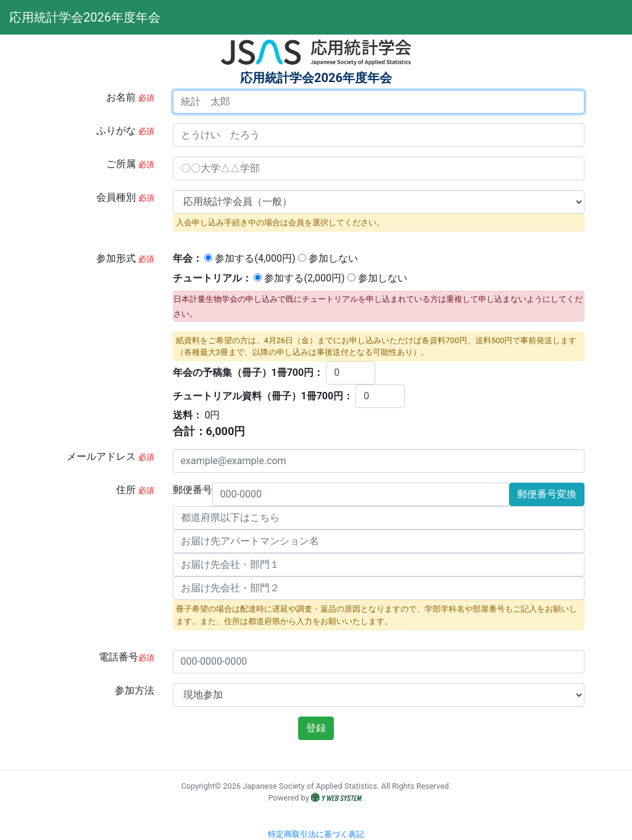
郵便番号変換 (547, 494)
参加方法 (135, 690)
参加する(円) (250, 258)
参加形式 (125, 258)
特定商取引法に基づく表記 (316, 834)
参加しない (328, 258)
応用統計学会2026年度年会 (57, 17)
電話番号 (127, 657)
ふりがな (125, 131)
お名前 (130, 97)
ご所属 (130, 164)
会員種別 (125, 197)
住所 (135, 490)
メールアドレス (110, 456)
